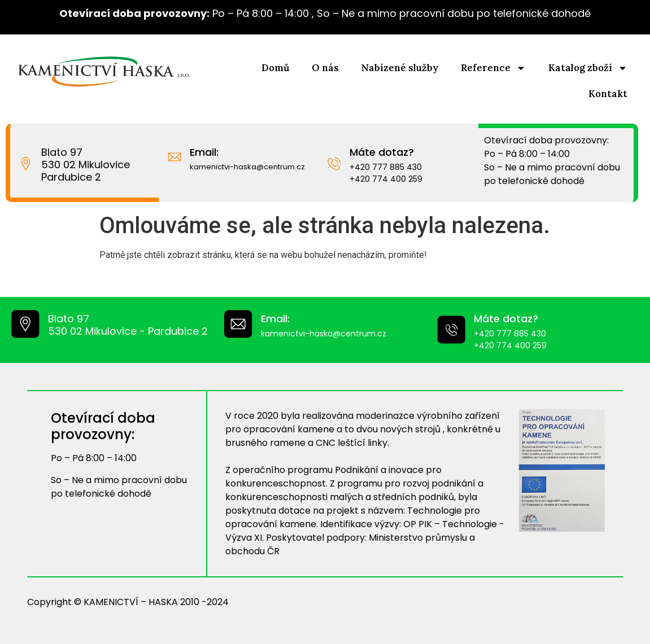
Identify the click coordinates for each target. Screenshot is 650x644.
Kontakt (608, 94)
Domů (275, 68)
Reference (493, 68)
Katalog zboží (588, 68)
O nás (325, 68)
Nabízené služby (400, 68)
